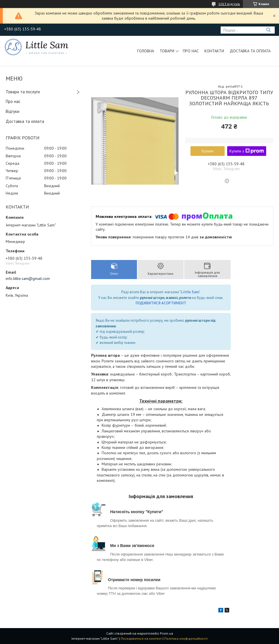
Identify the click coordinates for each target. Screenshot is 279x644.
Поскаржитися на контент (141, 638)
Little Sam (190, 292)
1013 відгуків (229, 4)
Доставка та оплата (250, 51)
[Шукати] (268, 30)
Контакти (214, 51)
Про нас (191, 51)
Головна (146, 51)
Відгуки (13, 111)
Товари (167, 51)
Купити (208, 151)
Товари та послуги (23, 92)
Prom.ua (167, 633)
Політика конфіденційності (186, 638)
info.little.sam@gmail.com (28, 278)
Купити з (247, 151)
